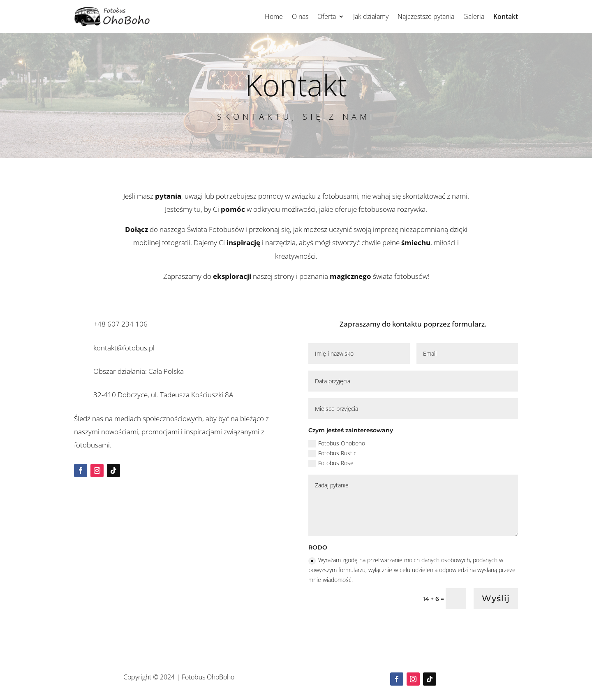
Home (274, 16)
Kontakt (506, 16)
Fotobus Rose (331, 463)
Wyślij (496, 598)
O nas (300, 16)
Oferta (327, 16)
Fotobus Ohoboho (337, 443)
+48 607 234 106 (120, 324)
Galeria (474, 16)
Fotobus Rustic (332, 453)
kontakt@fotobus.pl (124, 348)
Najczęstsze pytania (426, 16)
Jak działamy (371, 16)
